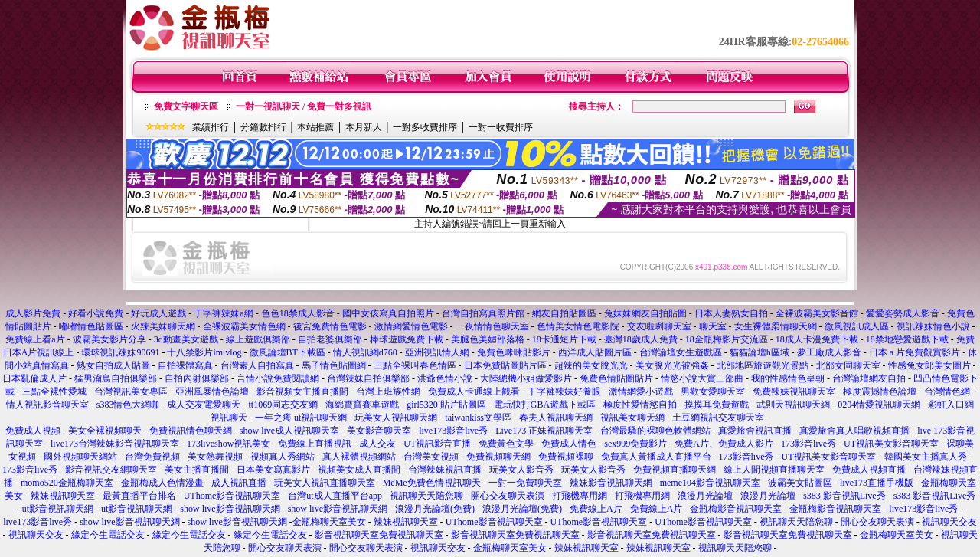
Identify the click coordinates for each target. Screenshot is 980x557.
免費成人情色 (569, 444)
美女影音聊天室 (379, 431)
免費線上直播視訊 (315, 444)
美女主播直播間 (197, 470)
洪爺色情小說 (445, 378)
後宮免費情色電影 (330, 326)
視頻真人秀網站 (283, 457)
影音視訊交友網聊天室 (111, 470)
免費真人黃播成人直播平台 (656, 457)
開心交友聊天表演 (508, 496)
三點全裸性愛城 (54, 392)
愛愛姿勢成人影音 (903, 313)
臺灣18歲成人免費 (641, 339)
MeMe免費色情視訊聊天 (432, 483)
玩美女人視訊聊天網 (397, 418)
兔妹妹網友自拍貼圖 (645, 313)
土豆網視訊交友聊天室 (718, 418)
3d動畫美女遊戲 (186, 339)
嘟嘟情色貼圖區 (91, 326)
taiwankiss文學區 (478, 418)
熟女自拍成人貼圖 (113, 365)
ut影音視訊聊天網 (58, 509)
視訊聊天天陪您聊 (426, 496)
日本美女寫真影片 (273, 470)
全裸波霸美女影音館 (817, 313)
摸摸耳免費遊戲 (717, 405)
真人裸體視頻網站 (359, 457)
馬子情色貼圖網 (335, 365)
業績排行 (211, 127)
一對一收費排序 (501, 127)
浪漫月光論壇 (705, 496)
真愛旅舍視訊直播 (755, 431)
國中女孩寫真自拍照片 (388, 313)
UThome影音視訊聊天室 (232, 496)
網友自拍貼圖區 (564, 313)
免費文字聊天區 (186, 106)
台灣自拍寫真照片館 (483, 313)
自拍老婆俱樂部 (330, 339)
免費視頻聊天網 (498, 457)
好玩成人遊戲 (158, 313)
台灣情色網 (947, 392)
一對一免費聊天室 (525, 483)
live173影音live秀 (453, 431)
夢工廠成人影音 (829, 352)
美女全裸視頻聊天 (105, 431)
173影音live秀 (808, 444)
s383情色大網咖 (128, 405)
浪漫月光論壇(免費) (435, 509)
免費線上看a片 (36, 339)
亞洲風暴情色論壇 (212, 392)
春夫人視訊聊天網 (556, 418)
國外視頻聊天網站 (80, 457)
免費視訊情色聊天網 (191, 431)
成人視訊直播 (239, 483)
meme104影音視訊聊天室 (710, 483)
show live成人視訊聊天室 (289, 431)
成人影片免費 (33, 313)
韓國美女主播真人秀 (926, 457)
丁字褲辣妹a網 (223, 313)
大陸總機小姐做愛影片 (526, 378)
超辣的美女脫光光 (591, 365)
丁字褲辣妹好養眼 (564, 392)
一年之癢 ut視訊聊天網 (301, 418)
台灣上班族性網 (388, 392)
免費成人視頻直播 (869, 470)
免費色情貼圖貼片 (616, 378)
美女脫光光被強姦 (672, 365)
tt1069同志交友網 (283, 405)
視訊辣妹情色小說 (933, 326)
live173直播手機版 (877, 483)
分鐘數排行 (263, 127)
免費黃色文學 (506, 444)
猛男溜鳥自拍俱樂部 (116, 378)
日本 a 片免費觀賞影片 (915, 352)
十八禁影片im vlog (204, 352)
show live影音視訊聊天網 (230, 509)
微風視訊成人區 (857, 326)
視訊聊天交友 (949, 522)
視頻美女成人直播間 (359, 470)
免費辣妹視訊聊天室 (794, 392)
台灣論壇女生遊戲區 (681, 352)
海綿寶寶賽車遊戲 (362, 405)
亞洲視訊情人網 (437, 352)
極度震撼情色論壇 (880, 392)
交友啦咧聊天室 (659, 326)
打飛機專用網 (580, 496)
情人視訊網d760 (365, 352)
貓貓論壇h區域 (759, 352)
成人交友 (377, 444)
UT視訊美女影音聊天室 (891, 444)
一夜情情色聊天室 (492, 326)
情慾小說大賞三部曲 (702, 378)
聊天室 (713, 326)
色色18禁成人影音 (298, 313)
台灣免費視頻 (152, 457)
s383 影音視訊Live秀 (844, 496)
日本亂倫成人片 (34, 378)
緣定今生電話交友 (108, 535)
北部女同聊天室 (848, 365)
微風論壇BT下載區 (287, 352)
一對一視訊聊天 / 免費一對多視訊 (304, 106)
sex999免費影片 (635, 444)
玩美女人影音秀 (521, 470)
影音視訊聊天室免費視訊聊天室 (379, 535)
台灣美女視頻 (431, 457)
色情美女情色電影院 (578, 326)
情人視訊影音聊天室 (47, 405)
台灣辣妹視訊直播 (445, 470)
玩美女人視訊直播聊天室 (325, 483)
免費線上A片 (596, 509)
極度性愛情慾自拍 (640, 405)
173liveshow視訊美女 (229, 444)
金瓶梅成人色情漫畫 (162, 483)
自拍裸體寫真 (185, 365)
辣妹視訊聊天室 (63, 496)
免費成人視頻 (33, 431)
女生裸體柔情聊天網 (776, 326)
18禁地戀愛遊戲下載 (907, 339)
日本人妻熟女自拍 (731, 313)
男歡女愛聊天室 (713, 392)
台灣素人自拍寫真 (257, 365)
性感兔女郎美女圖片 (929, 365)
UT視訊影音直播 (437, 444)
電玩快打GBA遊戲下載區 (545, 405)
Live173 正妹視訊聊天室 (544, 431)
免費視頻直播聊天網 (675, 470)
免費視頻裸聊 (566, 457)
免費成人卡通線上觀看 (474, 392)
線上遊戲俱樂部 (258, 339)
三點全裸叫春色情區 (415, 365)
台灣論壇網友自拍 (869, 378)
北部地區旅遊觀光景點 (763, 365)
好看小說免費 (96, 313)
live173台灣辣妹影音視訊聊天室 (115, 444)
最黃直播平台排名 (139, 496)
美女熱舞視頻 (215, 457)
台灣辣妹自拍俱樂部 (368, 378)
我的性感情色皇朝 (788, 378)
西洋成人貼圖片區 (595, 352)
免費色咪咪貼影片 (514, 352)
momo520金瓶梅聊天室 (67, 483)
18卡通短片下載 (564, 339)
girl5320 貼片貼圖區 (446, 405)
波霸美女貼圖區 (800, 483)
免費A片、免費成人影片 (724, 444)
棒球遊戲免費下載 (407, 339)
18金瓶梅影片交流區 (727, 339)
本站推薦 (315, 127)
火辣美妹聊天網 (163, 326)
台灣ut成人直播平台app (335, 496)
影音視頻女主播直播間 (302, 392)
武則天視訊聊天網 (793, 405)
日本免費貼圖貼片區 (505, 365)
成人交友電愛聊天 (204, 405)
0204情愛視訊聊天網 (879, 405)
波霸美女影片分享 (109, 339)
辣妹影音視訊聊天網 (611, 483)
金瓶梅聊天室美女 (329, 522)
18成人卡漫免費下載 (817, 339)
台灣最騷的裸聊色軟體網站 (655, 431)
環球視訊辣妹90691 (120, 352)
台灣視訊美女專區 (131, 392)
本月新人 (364, 127)
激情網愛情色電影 (411, 326)
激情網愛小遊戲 (641, 392)
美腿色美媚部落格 (488, 339)
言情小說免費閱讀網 (278, 378)
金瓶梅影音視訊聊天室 (736, 509)
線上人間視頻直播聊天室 (774, 470)
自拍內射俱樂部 (197, 378)
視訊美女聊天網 (634, 418)
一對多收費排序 (425, 127)
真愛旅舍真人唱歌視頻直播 (854, 431)
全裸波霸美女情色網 (244, 326)
